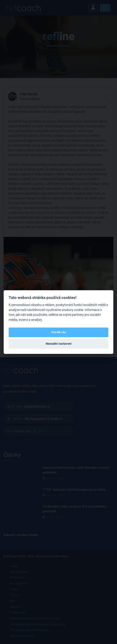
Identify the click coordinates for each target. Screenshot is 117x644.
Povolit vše (59, 332)
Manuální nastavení (59, 344)
